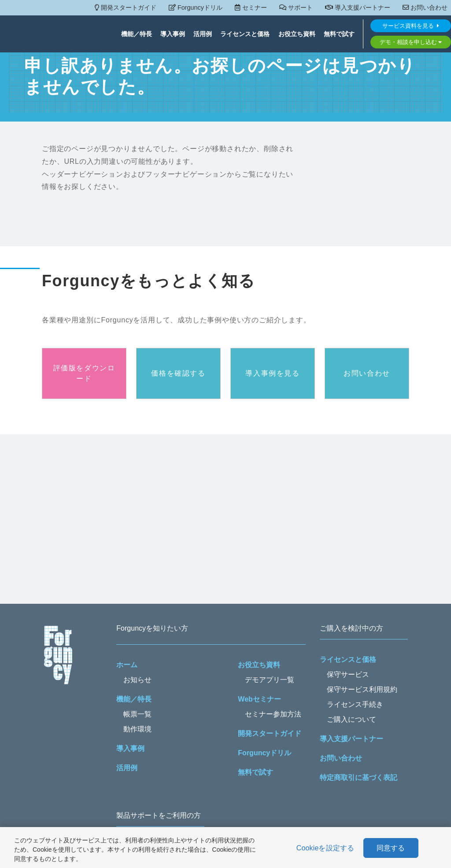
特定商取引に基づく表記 (359, 778)
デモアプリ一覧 (270, 680)
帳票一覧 (137, 714)
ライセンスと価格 (245, 34)
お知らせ (137, 680)
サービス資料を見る (411, 26)
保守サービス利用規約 (362, 689)
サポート (296, 7)
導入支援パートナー (358, 7)
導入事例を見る (272, 373)
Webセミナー (259, 699)
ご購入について (351, 719)
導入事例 (173, 34)
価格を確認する (178, 373)
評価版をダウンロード (84, 373)
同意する (391, 848)
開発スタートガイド (126, 7)
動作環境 (137, 729)
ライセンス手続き (355, 704)
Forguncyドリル (196, 7)
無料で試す (339, 34)
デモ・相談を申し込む (411, 42)
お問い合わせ (425, 7)
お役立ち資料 (297, 34)
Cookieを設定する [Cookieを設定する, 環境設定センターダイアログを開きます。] (325, 848)
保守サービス (348, 674)
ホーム (127, 665)
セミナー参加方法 (273, 714)
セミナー (251, 7)
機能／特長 (137, 34)
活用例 (203, 34)
